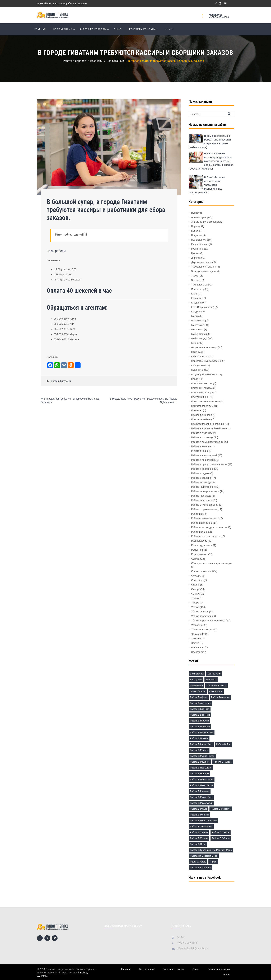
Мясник (195, 343)
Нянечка (196, 352)
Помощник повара (202, 388)
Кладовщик (198, 303)
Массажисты (198, 325)
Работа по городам (93, 29)
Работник (197, 514)
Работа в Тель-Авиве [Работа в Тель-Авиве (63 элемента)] (201, 826)
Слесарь (196, 576)
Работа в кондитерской (204, 455)
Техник (195, 598)
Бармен (196, 231)
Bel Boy (195, 213)
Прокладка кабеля (202, 415)
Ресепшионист (200, 554)
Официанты (198, 365)
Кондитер (197, 312)
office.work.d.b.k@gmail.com (192, 948)
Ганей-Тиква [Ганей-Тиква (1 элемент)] (197, 685)
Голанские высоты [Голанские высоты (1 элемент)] (216, 685)
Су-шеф (196, 594)
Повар (195, 379)
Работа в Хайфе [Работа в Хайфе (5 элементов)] (221, 832)
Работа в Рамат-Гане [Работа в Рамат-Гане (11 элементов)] (201, 797)
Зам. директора (200, 285)
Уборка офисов (200, 612)
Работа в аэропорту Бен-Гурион (209, 428)
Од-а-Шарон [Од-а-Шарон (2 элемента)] (216, 691)
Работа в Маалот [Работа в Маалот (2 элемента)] (199, 750)
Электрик (197, 652)
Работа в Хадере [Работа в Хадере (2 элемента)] (199, 832)
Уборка (195, 607)
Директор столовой (202, 262)
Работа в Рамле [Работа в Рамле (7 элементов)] (199, 809)
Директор (197, 258)
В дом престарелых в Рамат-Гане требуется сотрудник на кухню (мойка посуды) (210, 141)
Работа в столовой (202, 478)
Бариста (196, 226)
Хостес (195, 643)
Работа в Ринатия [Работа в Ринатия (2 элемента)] (200, 815)
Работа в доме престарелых (207, 442)
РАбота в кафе (200, 451)
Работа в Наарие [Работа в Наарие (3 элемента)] (223, 762)
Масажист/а (198, 321)
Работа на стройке (202, 500)
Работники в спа (200, 532)
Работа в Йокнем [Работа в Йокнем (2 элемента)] (199, 738)
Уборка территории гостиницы (208, 621)
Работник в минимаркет (205, 518)
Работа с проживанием (204, 509)
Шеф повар (198, 648)
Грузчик (196, 253)
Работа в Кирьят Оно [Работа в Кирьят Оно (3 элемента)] (201, 744)
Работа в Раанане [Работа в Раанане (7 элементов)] (200, 791)
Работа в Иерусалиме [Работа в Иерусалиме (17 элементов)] (202, 732)
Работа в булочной (202, 433)
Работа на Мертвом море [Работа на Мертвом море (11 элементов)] (204, 856)
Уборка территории (202, 616)
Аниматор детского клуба (205, 222)
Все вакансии (63, 29)
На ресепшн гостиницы (204, 348)
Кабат (195, 294)
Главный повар (200, 244)
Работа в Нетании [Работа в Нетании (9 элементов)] (200, 774)
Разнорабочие (199, 541)
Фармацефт (198, 634)
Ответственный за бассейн (206, 361)
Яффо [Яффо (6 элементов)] (213, 862)
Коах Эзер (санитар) (203, 307)
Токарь (195, 603)
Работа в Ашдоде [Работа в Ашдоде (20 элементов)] (220, 697)
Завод (195, 276)
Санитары (197, 559)
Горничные (197, 249)
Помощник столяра (202, 392)
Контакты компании (143, 29)
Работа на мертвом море (205, 491)
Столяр (195, 585)
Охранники (197, 370)
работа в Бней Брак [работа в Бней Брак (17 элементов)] (201, 868)
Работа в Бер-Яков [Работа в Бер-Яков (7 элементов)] (200, 715)
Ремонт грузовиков (202, 545)
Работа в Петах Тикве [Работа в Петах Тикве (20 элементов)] (202, 785)
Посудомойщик (200, 397)
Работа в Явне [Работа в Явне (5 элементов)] (198, 844)
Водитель (197, 235)
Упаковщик (197, 625)
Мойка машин (199, 334)
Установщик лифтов (203, 630)
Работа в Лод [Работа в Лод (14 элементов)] (223, 744)
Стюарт (196, 589)
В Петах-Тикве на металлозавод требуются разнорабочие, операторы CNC (207, 185)
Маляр (195, 316)
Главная (40, 29)
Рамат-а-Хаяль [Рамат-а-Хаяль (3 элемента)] (198, 862)
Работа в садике (200, 473)
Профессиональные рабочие (208, 424)
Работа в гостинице (202, 437)
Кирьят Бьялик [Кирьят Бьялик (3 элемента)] (198, 691)
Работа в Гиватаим (60, 381)
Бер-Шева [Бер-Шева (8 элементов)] (211, 680)
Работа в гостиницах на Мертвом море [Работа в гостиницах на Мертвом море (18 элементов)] (211, 850)
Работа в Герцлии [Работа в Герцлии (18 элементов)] (200, 721)
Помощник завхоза (202, 383)
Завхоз (195, 280)
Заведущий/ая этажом (204, 267)
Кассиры (196, 298)
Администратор (200, 217)
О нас (118, 29)
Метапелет (197, 330)
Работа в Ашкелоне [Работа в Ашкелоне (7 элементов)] (200, 703)
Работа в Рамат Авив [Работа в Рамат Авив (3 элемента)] (201, 803)
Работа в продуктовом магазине (209, 464)
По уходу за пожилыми (204, 374)
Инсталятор (198, 289)
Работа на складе (201, 496)
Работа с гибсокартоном (205, 505)
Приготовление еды (202, 406)
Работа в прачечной (203, 460)
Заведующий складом (204, 271)
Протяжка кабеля (201, 419)
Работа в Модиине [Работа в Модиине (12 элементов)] (200, 762)
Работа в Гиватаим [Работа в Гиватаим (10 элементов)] (200, 727)
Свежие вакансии (201, 571)
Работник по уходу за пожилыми (209, 527)
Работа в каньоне (201, 446)
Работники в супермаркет (206, 536)
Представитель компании (206, 401)
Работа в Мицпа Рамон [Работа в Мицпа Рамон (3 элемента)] (202, 756)
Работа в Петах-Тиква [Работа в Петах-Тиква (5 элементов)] (202, 779)
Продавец (197, 410)
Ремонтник (197, 550)
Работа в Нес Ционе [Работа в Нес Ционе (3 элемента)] (201, 768)
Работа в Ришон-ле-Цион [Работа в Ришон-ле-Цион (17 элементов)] (204, 821)
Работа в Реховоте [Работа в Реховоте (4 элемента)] (221, 809)
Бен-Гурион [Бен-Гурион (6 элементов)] (196, 680)
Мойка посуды (199, 339)
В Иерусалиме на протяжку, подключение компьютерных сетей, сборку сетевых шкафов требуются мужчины (211, 161)
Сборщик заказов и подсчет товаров (212, 563)
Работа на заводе (201, 482)
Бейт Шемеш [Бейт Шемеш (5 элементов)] (197, 674)
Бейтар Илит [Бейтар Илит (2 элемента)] (214, 674)
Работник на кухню (202, 523)
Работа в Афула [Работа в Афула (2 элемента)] (199, 697)
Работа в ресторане (202, 469)
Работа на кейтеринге (204, 487)
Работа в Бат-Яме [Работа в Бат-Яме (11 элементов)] (200, 709)
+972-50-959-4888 (219, 17)
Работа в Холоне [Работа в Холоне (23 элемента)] (199, 838)
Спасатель (197, 580)
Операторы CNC (201, 357)
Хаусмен (196, 639)
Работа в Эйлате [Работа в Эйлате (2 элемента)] (221, 838)
